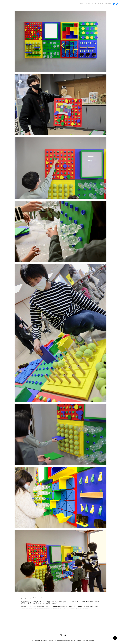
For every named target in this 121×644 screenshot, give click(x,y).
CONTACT (100, 4)
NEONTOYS (108, 4)
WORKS (81, 4)
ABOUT (94, 4)
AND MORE (87, 4)
